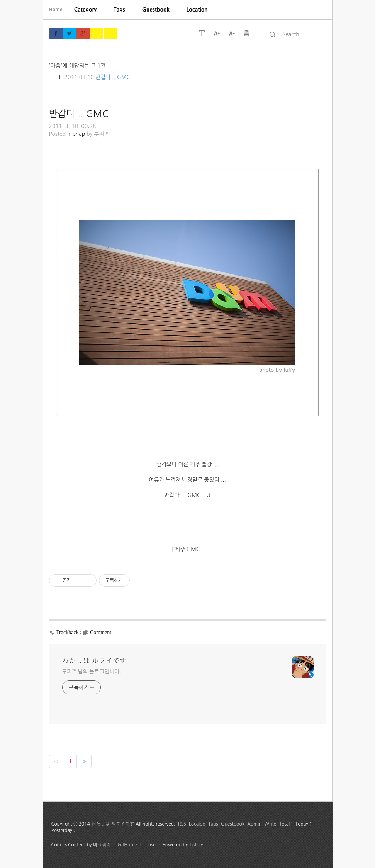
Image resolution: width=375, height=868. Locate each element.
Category (85, 10)
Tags (119, 10)
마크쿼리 (102, 845)
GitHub (125, 845)
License (148, 845)
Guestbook (156, 10)
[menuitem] (85, 10)
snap (79, 134)
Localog (197, 824)
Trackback (67, 632)
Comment (101, 632)
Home (56, 9)
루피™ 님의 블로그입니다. (92, 672)
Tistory (196, 845)
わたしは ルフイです (94, 661)
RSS (182, 824)
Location (197, 10)
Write (271, 824)
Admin (254, 824)
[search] (303, 34)
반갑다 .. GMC (113, 77)
